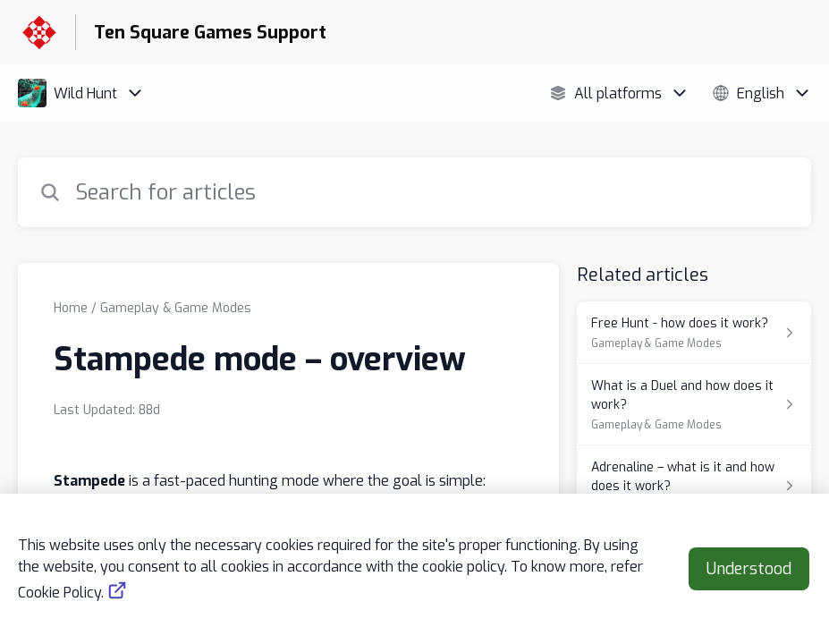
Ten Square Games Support (210, 33)
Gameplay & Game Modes (176, 308)
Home (71, 308)
